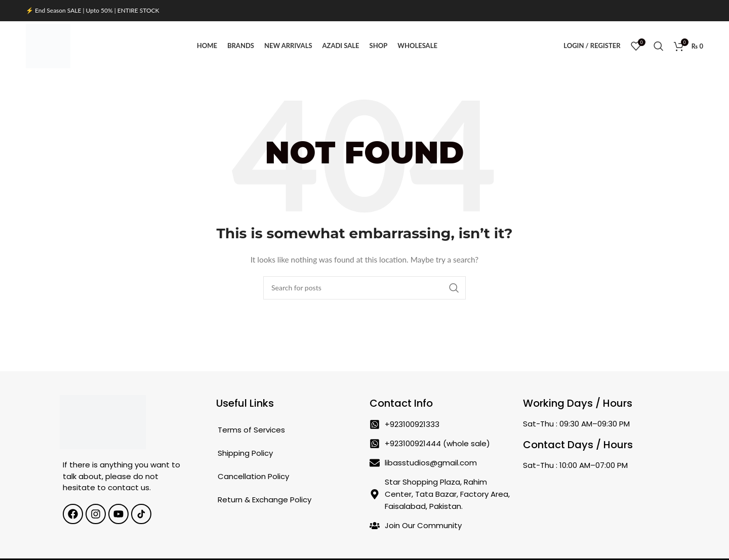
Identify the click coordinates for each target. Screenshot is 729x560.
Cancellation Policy (253, 477)
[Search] (659, 47)
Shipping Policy (245, 454)
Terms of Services (251, 431)
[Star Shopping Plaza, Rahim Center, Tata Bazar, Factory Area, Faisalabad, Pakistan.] (595, 500)
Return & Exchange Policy (265, 501)
